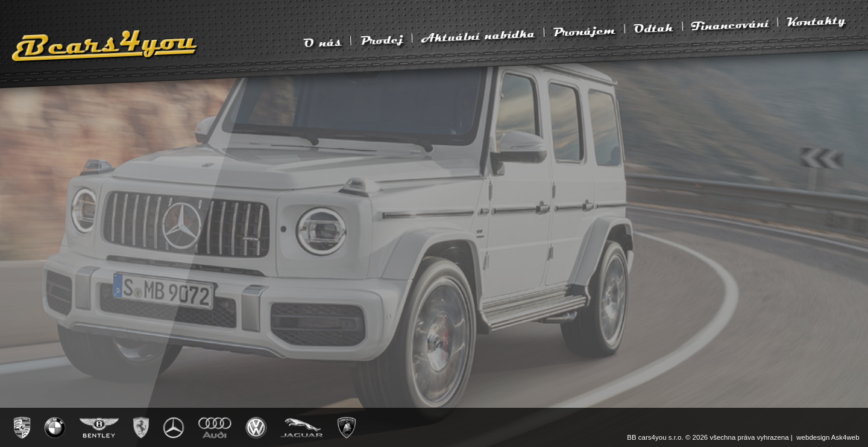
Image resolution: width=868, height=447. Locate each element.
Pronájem (584, 31)
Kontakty (816, 20)
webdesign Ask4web (828, 437)
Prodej (381, 39)
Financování (730, 24)
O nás (323, 42)
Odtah (653, 28)
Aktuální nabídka (478, 35)
